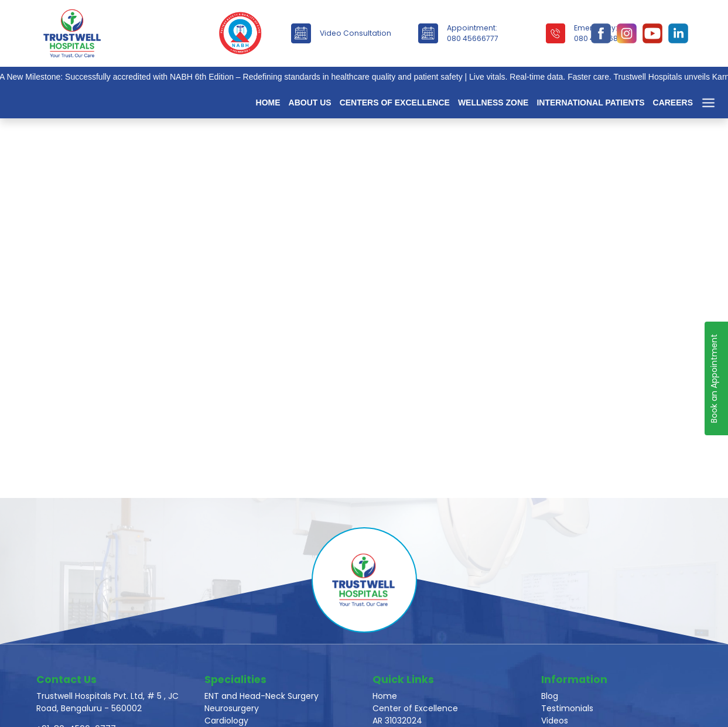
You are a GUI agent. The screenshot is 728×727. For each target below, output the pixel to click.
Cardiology (226, 721)
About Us (310, 103)
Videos (555, 721)
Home (268, 103)
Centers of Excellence (395, 103)
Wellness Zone (493, 103)
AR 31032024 (397, 721)
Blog (550, 696)
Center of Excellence (415, 708)
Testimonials (567, 708)
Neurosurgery (232, 708)
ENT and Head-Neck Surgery (262, 696)
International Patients (590, 103)
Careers (673, 103)
